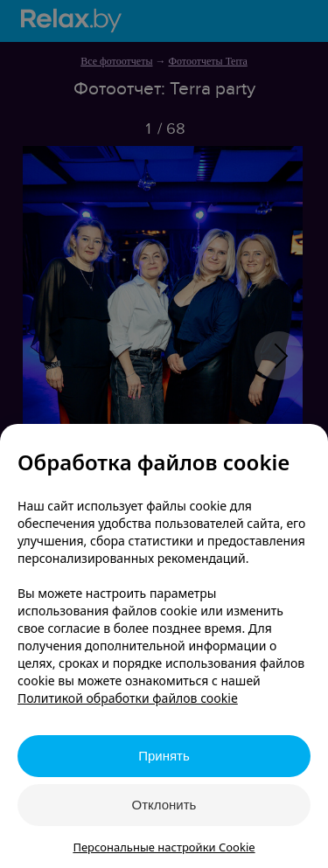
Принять (164, 756)
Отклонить (164, 805)
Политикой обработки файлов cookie (128, 698)
